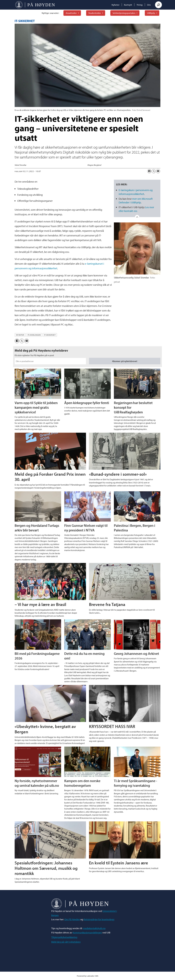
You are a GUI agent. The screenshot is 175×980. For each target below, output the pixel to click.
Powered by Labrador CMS (88, 976)
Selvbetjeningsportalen (124, 13)
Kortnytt (128, 5)
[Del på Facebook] (149, 171)
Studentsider (95, 13)
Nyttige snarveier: (50, 13)
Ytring (140, 5)
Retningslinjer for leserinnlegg (99, 919)
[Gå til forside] (35, 5)
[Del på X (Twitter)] (154, 171)
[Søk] (158, 5)
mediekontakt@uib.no (94, 928)
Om (149, 5)
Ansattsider (71, 13)
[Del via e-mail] (158, 171)
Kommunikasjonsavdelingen (87, 933)
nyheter (20, 335)
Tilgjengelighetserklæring (64, 937)
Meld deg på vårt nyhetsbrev (66, 942)
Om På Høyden (72, 919)
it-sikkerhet (50, 335)
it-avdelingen (34, 335)
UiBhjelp (151, 13)
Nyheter (116, 5)
